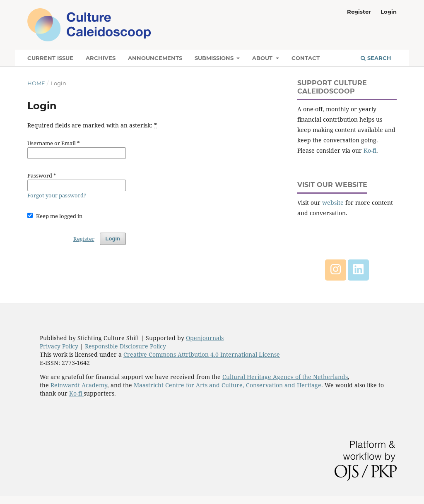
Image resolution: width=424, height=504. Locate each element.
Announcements (155, 58)
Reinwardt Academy (79, 385)
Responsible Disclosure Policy (125, 346)
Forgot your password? (57, 195)
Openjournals (205, 338)
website (333, 203)
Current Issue (50, 58)
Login (389, 12)
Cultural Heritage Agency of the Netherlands (285, 377)
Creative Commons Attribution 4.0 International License (202, 354)
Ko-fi (370, 150)
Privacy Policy (59, 346)
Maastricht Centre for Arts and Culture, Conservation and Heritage (228, 385)
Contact (306, 58)
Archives (101, 58)
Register (359, 12)
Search (376, 58)
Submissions (215, 58)
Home (36, 83)
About (263, 58)
